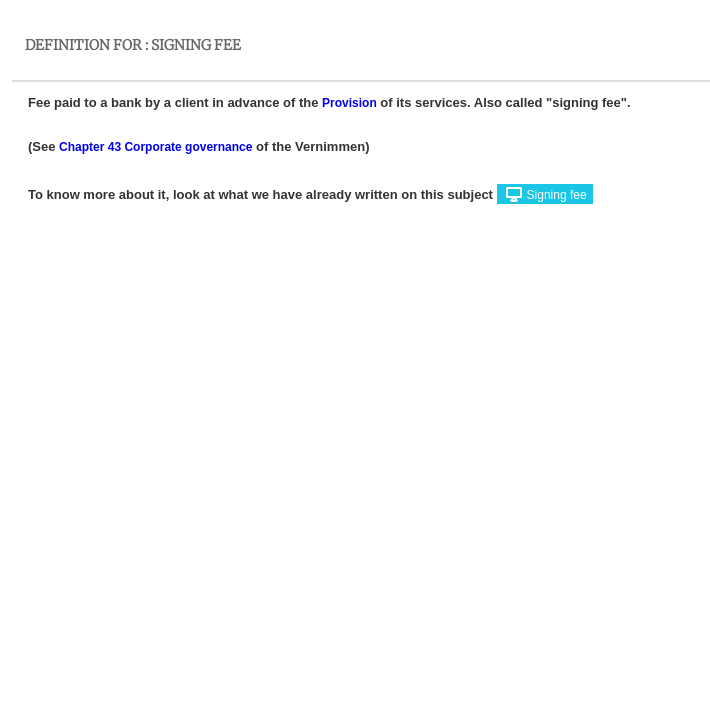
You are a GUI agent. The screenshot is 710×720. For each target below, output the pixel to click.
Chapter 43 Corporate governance (155, 147)
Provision (349, 103)
